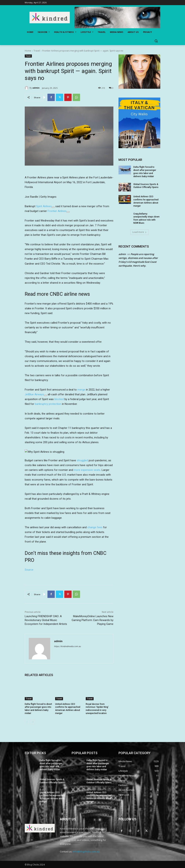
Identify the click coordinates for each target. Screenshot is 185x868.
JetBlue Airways (34, 394)
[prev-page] (27, 722)
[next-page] (33, 722)
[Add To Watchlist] (53, 207)
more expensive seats (87, 470)
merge (81, 390)
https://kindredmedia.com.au (67, 646)
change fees (95, 527)
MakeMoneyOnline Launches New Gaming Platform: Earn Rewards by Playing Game (92, 620)
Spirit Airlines (44, 206)
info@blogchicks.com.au (86, 851)
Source (29, 570)
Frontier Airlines (57, 211)
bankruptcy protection (48, 404)
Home (28, 51)
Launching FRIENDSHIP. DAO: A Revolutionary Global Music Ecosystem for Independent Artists (46, 620)
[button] (156, 41)
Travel (37, 51)
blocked (59, 399)
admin (36, 88)
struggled (82, 460)
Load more (139, 232)
